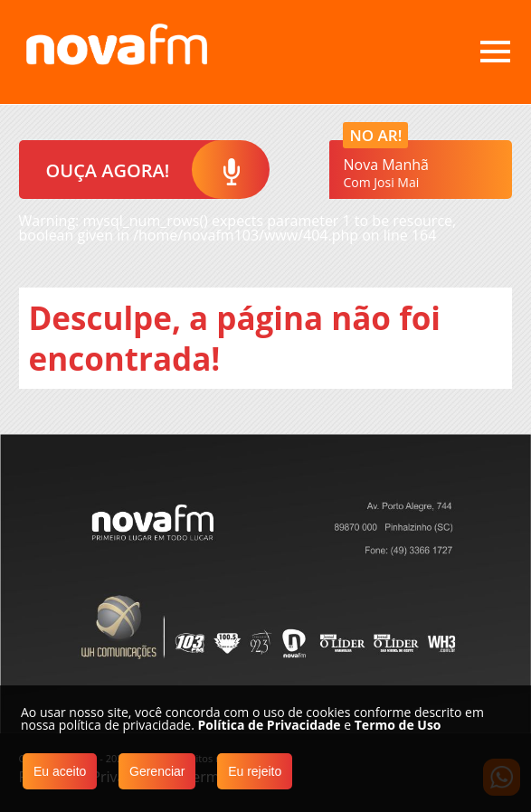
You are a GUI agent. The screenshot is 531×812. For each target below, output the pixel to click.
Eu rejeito (255, 771)
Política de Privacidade (269, 725)
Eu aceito (60, 771)
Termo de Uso (398, 725)
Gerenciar (157, 771)
